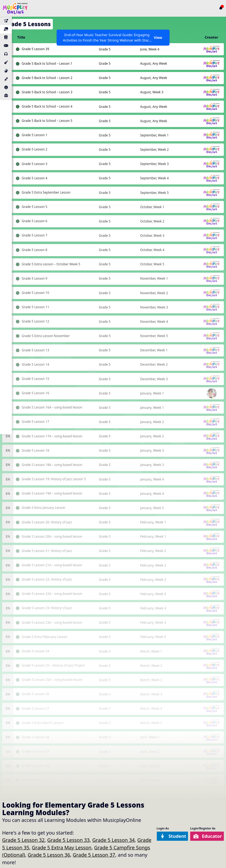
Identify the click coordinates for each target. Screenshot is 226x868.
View (158, 37)
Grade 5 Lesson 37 (94, 855)
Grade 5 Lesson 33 (68, 840)
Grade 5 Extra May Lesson (62, 847)
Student (168, 836)
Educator (206, 836)
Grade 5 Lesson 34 (113, 840)
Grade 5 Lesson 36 (49, 855)
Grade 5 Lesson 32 (23, 840)
